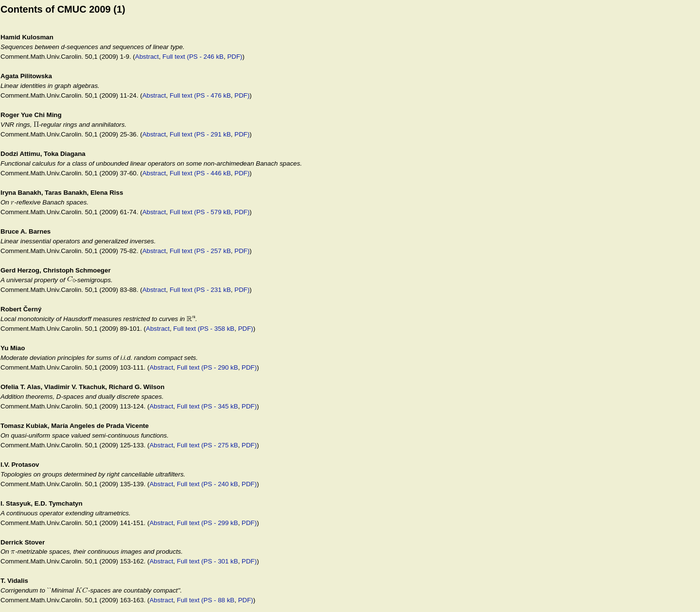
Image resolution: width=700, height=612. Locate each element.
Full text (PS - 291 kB (200, 134)
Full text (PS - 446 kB (200, 173)
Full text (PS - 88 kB (206, 600)
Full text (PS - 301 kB (208, 561)
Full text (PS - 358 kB (204, 329)
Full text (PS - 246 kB (193, 57)
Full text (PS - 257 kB (200, 251)
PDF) (235, 57)
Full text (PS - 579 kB (200, 212)
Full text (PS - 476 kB (200, 95)
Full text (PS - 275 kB (208, 445)
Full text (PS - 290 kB (208, 367)
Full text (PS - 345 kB (208, 406)
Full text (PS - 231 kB (200, 290)
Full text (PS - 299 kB (208, 523)
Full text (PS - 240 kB (208, 484)
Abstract (147, 57)
